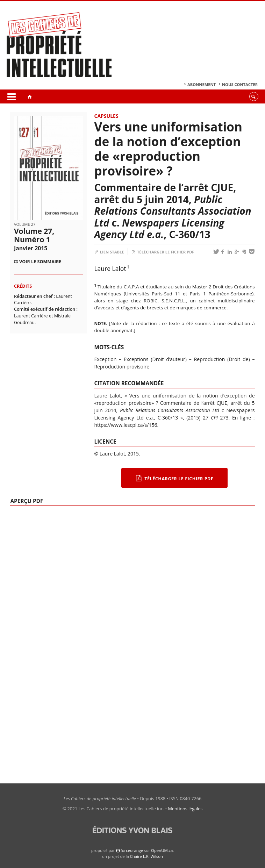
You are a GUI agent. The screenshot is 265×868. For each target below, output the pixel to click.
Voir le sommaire (40, 262)
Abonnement (202, 84)
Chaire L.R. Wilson (146, 856)
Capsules (106, 116)
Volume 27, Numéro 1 (34, 239)
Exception (105, 359)
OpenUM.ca (162, 850)
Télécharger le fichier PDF (163, 252)
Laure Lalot (110, 268)
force (132, 850)
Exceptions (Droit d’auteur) (155, 359)
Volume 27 (25, 224)
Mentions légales (185, 809)
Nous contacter (240, 84)
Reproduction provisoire (122, 367)
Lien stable (109, 252)
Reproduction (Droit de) (222, 359)
